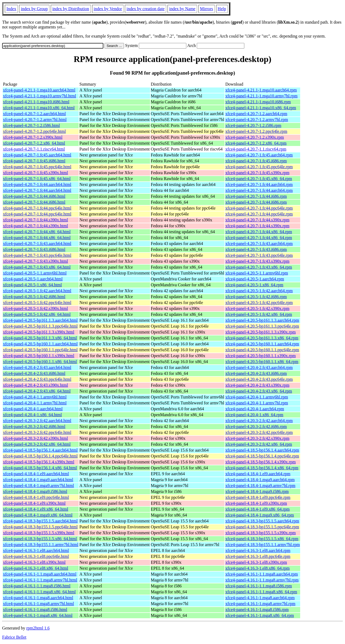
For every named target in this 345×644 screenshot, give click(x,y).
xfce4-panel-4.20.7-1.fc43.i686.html (34, 249)
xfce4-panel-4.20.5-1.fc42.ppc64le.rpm (259, 303)
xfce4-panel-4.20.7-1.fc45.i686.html (34, 161)
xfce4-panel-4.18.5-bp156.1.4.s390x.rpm (260, 462)
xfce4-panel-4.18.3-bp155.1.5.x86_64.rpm (262, 539)
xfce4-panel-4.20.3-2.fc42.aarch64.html (37, 421)
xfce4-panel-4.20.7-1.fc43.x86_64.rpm (259, 267)
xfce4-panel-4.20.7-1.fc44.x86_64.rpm (259, 232)
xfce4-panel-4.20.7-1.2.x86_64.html (34, 143)
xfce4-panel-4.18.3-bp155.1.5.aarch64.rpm (262, 521)
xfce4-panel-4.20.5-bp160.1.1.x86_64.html (40, 362)
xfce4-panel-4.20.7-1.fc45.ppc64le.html (37, 167)
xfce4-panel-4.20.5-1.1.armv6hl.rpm (257, 273)
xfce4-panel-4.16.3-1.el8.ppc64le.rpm (258, 556)
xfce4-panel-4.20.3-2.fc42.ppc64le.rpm (259, 432)
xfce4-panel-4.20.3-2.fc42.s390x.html (35, 438)
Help (222, 9)
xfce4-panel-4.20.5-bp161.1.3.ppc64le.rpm (262, 326)
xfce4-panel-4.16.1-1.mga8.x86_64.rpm (259, 615)
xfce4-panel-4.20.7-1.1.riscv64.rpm (256, 149)
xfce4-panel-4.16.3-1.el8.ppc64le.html (36, 556)
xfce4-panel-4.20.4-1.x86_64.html (32, 415)
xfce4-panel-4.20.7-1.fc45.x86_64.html (37, 179)
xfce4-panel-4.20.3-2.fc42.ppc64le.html (37, 432)
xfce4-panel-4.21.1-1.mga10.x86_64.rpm (261, 108)
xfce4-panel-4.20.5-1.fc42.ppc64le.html (37, 303)
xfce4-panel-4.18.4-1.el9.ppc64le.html (36, 497)
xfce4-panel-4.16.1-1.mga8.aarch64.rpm (260, 598)
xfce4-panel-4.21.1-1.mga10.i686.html (36, 102)
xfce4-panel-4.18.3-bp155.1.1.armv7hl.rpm (262, 545)
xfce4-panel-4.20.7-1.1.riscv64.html (34, 149)
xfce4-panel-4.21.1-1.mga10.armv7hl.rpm (261, 96)
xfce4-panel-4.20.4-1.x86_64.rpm (254, 415)
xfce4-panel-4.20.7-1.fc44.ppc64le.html (37, 208)
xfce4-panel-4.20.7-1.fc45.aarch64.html (37, 155)
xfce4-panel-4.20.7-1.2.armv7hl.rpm (257, 120)
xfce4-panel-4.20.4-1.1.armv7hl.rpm (257, 403)
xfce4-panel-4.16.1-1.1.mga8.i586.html (37, 586)
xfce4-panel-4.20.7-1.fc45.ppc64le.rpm (259, 167)
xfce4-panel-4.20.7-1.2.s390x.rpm (255, 137)
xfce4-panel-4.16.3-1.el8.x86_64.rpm (257, 568)
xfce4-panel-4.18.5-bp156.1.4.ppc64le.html (40, 456)
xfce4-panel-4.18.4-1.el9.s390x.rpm (256, 503)
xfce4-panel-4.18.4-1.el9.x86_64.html (36, 509)
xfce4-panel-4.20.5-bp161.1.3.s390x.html (39, 332)
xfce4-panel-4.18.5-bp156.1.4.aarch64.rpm (262, 450)
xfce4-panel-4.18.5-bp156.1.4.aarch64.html (40, 450)
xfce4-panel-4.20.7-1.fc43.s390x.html (35, 261)
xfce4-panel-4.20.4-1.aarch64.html (33, 409)
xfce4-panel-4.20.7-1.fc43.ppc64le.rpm (259, 255)
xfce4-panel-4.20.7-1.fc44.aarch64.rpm (259, 184)
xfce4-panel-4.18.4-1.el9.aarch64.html (36, 474)
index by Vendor (108, 9)
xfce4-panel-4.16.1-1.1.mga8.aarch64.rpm (262, 574)
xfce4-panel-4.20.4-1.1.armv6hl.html (35, 397)
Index (11, 9)
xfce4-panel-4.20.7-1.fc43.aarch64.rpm (259, 244)
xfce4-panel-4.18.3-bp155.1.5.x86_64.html (40, 539)
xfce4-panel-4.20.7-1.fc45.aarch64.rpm (259, 155)
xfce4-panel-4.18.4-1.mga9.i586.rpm (257, 491)
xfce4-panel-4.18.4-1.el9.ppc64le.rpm (258, 497)
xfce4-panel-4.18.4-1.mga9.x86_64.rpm (259, 515)
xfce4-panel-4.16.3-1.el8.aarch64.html (36, 550)
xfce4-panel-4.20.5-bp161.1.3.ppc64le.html (40, 326)
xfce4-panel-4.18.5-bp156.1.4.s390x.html (39, 462)
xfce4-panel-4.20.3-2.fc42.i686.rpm (256, 427)
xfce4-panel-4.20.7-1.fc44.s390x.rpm (257, 220)
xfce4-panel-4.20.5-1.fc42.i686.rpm (256, 297)
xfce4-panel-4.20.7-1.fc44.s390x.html (35, 220)
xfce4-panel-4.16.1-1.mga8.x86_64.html (38, 615)
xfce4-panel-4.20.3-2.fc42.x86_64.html (37, 444)
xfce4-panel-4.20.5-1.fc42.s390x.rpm (257, 308)
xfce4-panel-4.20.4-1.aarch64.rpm (255, 409)
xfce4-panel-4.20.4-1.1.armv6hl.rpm (257, 397)
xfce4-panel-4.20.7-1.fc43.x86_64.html (37, 267)
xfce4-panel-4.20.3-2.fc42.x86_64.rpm (259, 444)
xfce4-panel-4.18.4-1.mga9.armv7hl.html (38, 486)
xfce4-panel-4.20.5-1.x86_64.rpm (254, 285)
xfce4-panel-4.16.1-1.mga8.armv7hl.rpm (260, 604)
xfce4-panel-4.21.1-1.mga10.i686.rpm (258, 102)
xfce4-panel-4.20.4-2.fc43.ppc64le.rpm (259, 379)
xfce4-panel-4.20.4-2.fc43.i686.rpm (256, 373)
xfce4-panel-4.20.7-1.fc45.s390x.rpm (257, 173)
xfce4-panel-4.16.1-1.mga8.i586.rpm (257, 610)
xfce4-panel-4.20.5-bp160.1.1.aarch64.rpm (262, 344)
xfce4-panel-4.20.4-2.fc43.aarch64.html (37, 367)
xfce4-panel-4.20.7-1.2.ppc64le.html (34, 131)
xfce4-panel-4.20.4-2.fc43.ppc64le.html (37, 379)
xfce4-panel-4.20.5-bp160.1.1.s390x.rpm (260, 356)
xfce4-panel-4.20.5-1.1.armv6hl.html (35, 273)
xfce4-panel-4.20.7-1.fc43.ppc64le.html (37, 255)
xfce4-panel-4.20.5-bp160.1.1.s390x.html (39, 356)
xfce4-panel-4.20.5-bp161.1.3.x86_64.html (40, 338)
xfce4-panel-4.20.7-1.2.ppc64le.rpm (256, 131)
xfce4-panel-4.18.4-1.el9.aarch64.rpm (258, 474)
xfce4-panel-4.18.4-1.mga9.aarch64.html (38, 480)
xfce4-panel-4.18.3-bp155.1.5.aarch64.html (40, 521)
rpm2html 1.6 (38, 628)
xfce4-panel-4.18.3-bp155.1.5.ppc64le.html (40, 527)
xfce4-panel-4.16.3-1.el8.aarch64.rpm (258, 550)
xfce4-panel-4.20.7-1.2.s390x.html (33, 137)
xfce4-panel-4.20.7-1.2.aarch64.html (34, 114)
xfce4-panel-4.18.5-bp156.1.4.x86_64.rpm (262, 468)
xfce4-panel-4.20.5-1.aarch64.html (33, 279)
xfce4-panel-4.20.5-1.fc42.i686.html (34, 297)
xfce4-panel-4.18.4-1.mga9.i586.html (35, 491)
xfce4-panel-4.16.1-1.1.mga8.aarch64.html (40, 574)
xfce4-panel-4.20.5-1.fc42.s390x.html (35, 308)
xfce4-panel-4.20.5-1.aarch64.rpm (255, 279)
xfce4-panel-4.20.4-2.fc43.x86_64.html (37, 391)
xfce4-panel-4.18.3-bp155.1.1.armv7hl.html (41, 545)
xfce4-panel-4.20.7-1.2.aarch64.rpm (256, 114)
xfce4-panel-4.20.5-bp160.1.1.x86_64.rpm (262, 362)
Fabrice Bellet (14, 637)
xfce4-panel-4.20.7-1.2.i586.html (31, 125)
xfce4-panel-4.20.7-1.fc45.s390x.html (35, 173)
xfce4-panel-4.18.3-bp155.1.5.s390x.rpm (260, 533)
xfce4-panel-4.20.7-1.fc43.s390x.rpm (257, 261)
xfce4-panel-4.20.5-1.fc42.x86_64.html (37, 314)
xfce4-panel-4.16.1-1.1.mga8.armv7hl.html (40, 580)
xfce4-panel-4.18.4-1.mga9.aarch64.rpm (260, 480)
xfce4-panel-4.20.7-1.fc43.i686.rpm (256, 249)
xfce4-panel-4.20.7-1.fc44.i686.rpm (256, 196)
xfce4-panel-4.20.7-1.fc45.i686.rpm (256, 161)
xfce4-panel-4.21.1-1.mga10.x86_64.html (39, 108)
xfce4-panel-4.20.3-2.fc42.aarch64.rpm (259, 421)
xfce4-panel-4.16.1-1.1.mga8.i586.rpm (259, 586)
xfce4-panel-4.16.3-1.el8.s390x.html (34, 562)
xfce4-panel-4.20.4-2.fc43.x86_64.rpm (259, 391)
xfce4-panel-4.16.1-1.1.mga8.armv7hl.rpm (262, 580)
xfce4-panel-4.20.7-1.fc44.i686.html (34, 196)
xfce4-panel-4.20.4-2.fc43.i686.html (34, 373)
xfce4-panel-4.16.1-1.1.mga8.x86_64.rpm (261, 592)
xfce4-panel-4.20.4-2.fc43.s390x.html (35, 385)
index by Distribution (71, 9)
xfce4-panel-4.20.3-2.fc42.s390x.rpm (257, 438)
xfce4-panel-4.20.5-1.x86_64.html (32, 285)
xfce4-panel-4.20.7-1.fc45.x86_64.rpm (259, 179)
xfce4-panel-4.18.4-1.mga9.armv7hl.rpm (260, 486)
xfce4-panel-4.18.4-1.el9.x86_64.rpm (257, 509)
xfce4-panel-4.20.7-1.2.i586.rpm (253, 125)
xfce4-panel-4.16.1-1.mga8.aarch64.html (38, 598)
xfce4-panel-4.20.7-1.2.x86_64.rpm (256, 143)
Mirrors (207, 9)
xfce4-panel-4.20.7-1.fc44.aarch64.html (37, 184)
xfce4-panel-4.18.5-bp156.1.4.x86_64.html (40, 468)
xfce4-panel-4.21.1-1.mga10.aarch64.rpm (261, 90)
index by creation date (146, 9)
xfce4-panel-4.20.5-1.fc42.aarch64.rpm (259, 291)
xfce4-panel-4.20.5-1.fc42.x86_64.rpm (259, 314)
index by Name (182, 9)
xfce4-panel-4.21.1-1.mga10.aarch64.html (39, 90)
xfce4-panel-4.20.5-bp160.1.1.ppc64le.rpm (262, 350)
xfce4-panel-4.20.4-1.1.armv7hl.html (35, 403)
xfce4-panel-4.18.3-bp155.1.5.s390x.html (39, 533)
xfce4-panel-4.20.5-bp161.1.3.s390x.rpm (260, 332)
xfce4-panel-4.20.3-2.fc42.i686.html (34, 427)
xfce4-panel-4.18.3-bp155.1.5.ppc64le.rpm (262, 527)
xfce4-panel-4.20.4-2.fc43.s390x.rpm (257, 385)
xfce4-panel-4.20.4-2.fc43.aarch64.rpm (259, 367)
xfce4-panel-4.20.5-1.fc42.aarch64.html (37, 291)
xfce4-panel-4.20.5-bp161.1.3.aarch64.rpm (262, 320)
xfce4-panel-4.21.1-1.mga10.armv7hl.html (39, 96)
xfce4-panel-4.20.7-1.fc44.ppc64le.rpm (259, 208)
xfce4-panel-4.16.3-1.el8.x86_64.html (36, 568)
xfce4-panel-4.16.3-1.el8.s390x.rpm (256, 562)
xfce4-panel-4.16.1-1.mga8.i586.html (35, 610)
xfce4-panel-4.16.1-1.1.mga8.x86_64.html (39, 592)
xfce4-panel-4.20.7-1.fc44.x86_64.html (37, 232)
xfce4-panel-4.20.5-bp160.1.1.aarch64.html (40, 344)
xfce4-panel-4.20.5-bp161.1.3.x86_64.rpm (262, 338)
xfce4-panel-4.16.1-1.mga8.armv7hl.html (38, 604)
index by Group (34, 9)
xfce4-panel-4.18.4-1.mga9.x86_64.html (38, 515)
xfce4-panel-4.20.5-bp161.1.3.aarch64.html (40, 320)
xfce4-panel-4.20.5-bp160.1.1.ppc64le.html (40, 350)
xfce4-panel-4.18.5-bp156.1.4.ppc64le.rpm (262, 456)
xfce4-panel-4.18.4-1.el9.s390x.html (34, 503)
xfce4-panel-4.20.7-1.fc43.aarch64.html (37, 244)
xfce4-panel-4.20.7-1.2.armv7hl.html (35, 120)
